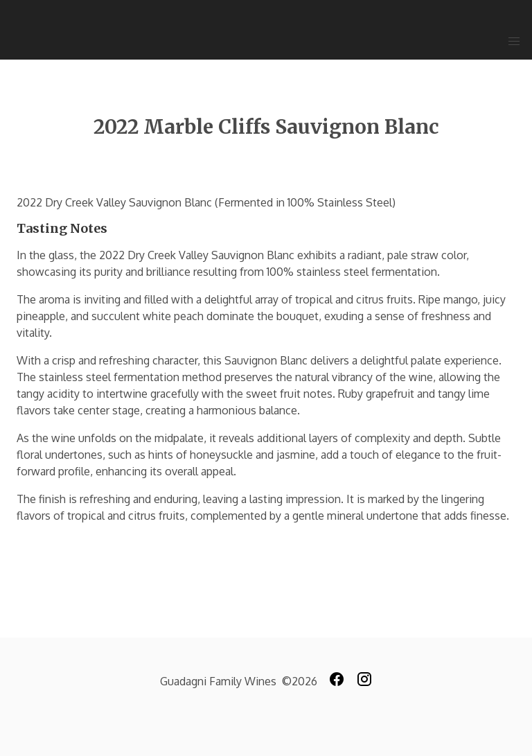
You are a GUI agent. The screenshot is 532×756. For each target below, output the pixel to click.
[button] (514, 42)
